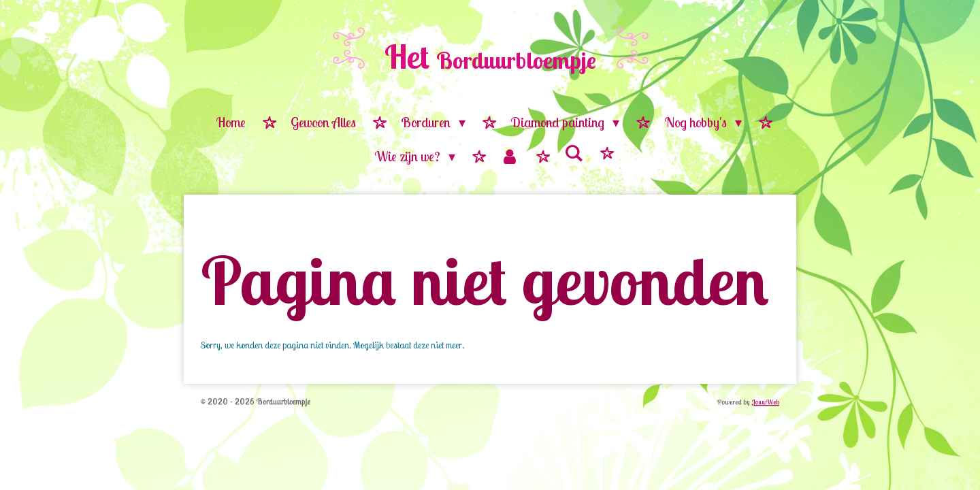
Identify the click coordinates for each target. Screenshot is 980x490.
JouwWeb (765, 402)
